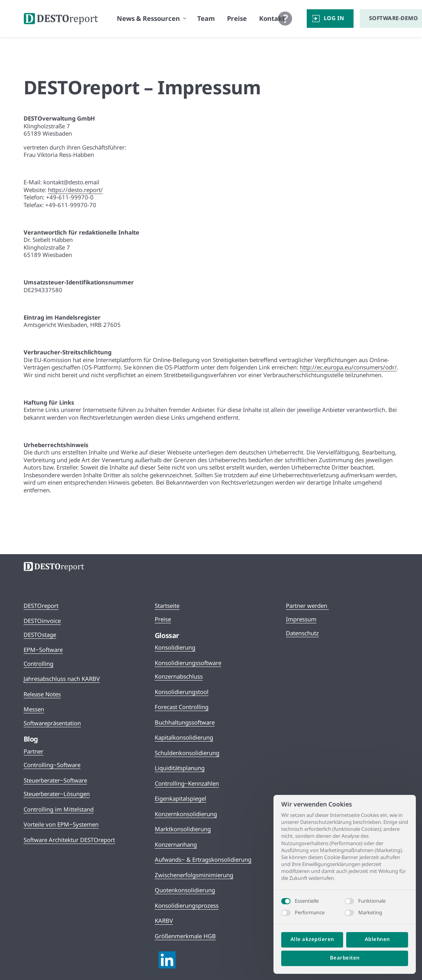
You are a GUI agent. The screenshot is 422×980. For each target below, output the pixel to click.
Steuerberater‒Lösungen (57, 794)
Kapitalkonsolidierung (184, 737)
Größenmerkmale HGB (185, 936)
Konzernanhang (176, 844)
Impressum (301, 619)
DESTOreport (41, 606)
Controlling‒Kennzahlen (187, 783)
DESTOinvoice (42, 621)
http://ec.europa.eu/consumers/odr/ (348, 367)
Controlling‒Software (52, 765)
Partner (33, 751)
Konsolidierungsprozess (187, 905)
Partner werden (307, 606)
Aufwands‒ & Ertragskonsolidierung (203, 859)
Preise (163, 619)
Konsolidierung (175, 647)
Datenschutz (302, 633)
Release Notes (42, 694)
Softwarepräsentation (52, 723)
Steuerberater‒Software (55, 780)
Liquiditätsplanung (180, 768)
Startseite (167, 606)
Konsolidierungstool (182, 692)
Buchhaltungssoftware (185, 722)
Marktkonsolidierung (183, 829)
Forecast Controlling (182, 707)
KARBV (164, 920)
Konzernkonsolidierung (186, 814)
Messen (34, 709)
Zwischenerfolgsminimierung (194, 875)
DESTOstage (40, 635)
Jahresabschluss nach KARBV (62, 679)
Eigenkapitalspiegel (180, 798)
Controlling (38, 664)
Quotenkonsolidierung (185, 890)
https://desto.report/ (75, 190)
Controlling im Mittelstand (59, 809)
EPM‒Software (43, 650)
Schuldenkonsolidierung (187, 753)
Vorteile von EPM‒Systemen (61, 824)
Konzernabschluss (179, 676)
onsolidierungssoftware (190, 663)
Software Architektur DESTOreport (69, 840)
